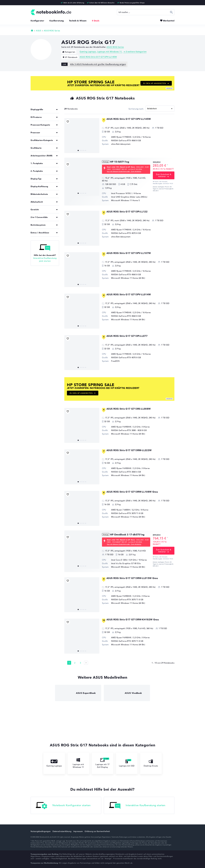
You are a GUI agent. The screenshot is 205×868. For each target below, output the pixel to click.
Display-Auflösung (39, 186)
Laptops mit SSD (127, 763)
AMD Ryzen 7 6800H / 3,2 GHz (125, 510)
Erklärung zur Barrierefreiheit (97, 831)
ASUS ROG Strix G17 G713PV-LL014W (129, 294)
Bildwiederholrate (39, 194)
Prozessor (35, 133)
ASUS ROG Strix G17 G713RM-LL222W (129, 450)
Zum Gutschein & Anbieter (164, 175)
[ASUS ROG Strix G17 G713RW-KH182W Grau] (82, 636)
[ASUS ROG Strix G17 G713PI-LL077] (82, 353)
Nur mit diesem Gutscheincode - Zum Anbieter (124, 171)
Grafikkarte (36, 148)
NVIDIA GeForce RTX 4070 (123, 233)
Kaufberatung (57, 21)
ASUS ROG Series (52, 31)
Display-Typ (36, 179)
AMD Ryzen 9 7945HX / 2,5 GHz (126, 271)
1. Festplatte (37, 163)
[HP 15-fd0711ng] (82, 178)
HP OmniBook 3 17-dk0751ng (127, 535)
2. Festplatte (37, 171)
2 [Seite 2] (75, 663)
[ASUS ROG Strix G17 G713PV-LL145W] (82, 136)
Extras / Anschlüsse (40, 233)
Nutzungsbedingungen (41, 831)
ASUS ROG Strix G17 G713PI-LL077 (127, 336)
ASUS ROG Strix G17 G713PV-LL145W (98, 57)
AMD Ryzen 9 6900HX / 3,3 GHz (126, 427)
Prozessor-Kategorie (40, 125)
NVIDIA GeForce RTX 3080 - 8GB (126, 430)
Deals (97, 21)
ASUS (39, 31)
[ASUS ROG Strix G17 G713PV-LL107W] (82, 270)
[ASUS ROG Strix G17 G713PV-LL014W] (82, 311)
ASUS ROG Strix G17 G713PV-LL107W (129, 253)
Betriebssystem (38, 225)
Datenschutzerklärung (62, 831)
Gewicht (35, 209)
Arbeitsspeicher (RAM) (42, 156)
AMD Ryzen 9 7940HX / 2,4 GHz (126, 137)
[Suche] (146, 12)
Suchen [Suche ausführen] (171, 12)
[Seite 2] (86, 663)
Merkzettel (169, 21)
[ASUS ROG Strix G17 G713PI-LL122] (82, 228)
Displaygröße (37, 109)
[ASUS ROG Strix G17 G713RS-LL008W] (82, 425)
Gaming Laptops (88, 52)
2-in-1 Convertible (39, 217)
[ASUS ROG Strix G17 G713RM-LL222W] (82, 467)
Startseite (32, 30)
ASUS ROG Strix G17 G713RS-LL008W (129, 409)
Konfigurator (37, 21)
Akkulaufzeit (37, 202)
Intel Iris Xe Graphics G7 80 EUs (126, 563)
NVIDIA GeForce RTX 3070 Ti (125, 513)
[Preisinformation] (167, 165)
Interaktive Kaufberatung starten (137, 806)
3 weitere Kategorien (136, 52)
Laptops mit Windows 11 (109, 52)
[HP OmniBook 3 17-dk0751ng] (82, 551)
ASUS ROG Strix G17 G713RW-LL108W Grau (132, 492)
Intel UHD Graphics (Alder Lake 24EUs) (129, 197)
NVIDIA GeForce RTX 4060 (123, 140)
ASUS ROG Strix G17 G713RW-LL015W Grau (132, 578)
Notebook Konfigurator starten (63, 806)
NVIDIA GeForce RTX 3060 (123, 472)
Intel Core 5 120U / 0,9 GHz (124, 560)
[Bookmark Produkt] (68, 122)
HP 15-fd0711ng (120, 162)
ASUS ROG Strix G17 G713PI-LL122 (127, 212)
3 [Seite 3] (80, 663)
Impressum (78, 831)
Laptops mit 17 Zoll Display (102, 763)
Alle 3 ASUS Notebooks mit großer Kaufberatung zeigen (98, 64)
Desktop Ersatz (151, 763)
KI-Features (36, 117)
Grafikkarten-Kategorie (42, 140)
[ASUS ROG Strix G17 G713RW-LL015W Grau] (82, 595)
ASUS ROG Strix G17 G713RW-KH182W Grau (133, 619)
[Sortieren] (160, 109)
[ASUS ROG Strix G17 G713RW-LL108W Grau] (82, 508)
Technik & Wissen (78, 21)
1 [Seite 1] (69, 663)
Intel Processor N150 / (122, 193)
